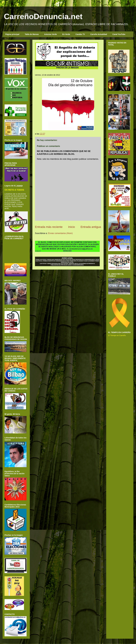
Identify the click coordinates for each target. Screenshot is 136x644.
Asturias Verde (51, 34)
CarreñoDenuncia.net (43, 16)
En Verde (66, 34)
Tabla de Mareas (32, 34)
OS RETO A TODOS (14, 190)
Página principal (12, 34)
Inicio (71, 227)
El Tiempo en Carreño (117, 335)
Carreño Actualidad (99, 34)
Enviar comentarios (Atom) (60, 233)
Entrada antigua (91, 227)
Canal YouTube (119, 34)
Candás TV (80, 34)
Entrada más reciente (49, 227)
